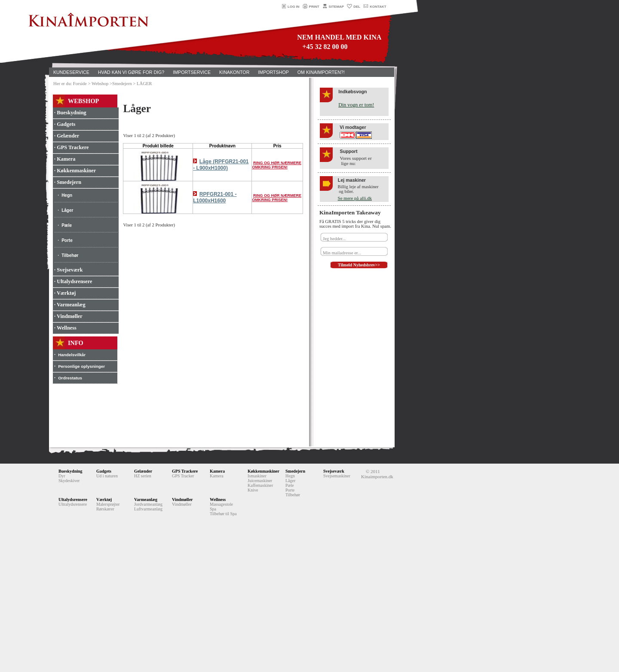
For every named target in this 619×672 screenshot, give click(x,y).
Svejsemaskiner (337, 476)
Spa (213, 509)
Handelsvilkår (72, 355)
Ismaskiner (257, 476)
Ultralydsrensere (73, 504)
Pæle (67, 225)
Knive (253, 490)
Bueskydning (70, 471)
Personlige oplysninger (81, 366)
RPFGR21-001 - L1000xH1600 (215, 197)
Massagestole (221, 504)
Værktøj (104, 499)
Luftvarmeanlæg (148, 509)
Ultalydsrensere (73, 499)
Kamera (217, 471)
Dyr (62, 476)
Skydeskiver (69, 481)
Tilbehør (70, 255)
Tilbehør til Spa (223, 514)
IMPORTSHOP (273, 72)
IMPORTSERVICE (192, 72)
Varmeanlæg (146, 499)
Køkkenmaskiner (264, 471)
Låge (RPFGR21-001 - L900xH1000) (221, 165)
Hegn (67, 195)
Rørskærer (105, 509)
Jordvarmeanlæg (148, 504)
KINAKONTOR (234, 72)
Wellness (218, 499)
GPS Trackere (185, 471)
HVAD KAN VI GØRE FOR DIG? (131, 72)
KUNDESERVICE (71, 72)
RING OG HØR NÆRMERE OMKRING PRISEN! (277, 165)
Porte (67, 240)
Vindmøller (182, 499)
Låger (67, 210)
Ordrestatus (70, 378)
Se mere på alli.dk (355, 198)
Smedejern (295, 471)
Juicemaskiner (260, 481)
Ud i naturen (107, 476)
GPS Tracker (183, 476)
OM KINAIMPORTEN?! (321, 72)
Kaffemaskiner (260, 485)
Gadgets (104, 471)
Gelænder (143, 471)
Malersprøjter (108, 504)
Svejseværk (334, 471)
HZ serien (143, 476)
